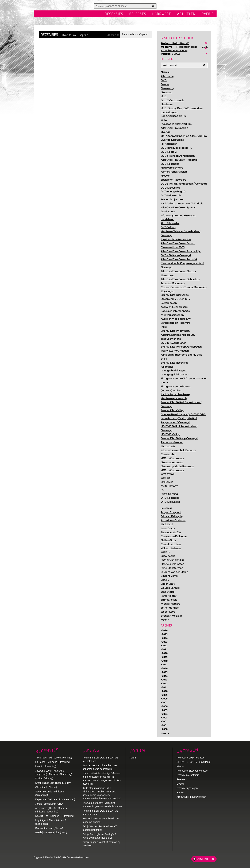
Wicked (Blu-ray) (44, 779)
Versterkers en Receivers (176, 323)
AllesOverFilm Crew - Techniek (179, 259)
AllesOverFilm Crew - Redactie (179, 160)
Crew (164, 120)
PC (163, 490)
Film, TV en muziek (172, 100)
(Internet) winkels (171, 391)
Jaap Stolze (168, 592)
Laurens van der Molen (174, 572)
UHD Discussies (170, 502)
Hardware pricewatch (174, 398)
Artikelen (186, 14)
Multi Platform (170, 486)
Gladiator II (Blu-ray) (46, 787)
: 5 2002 (170, 54)
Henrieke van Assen (172, 564)
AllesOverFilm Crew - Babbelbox (180, 279)
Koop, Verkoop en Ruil (174, 116)
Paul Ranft (167, 524)
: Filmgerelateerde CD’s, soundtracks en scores (184, 49)
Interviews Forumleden (175, 351)
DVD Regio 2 (169, 152)
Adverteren (206, 859)
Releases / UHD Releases (191, 758)
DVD (164, 80)
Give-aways (168, 474)
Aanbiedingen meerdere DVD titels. (182, 204)
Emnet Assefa (169, 600)
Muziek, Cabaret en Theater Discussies (184, 287)
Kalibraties (167, 367)
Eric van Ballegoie (172, 516)
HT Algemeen (169, 144)
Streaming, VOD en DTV (176, 299)
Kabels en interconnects (175, 311)
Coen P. (165, 552)
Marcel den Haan (171, 544)
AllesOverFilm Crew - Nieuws (178, 271)
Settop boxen (169, 303)
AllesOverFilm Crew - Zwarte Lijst (181, 251)
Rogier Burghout (171, 512)
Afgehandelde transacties (176, 239)
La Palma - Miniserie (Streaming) (53, 762)
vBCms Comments (172, 458)
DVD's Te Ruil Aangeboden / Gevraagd (184, 184)
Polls (164, 327)
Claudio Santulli (170, 588)
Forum (133, 758)
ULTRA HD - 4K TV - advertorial (194, 762)
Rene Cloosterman (172, 568)
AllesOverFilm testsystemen (192, 797)
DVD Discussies (170, 188)
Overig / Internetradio (188, 775)
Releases (138, 14)
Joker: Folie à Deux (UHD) (49, 804)
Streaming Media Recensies (178, 466)
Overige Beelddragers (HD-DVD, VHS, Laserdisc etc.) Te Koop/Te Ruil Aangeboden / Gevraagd (184, 418)
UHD (164, 96)
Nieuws (165, 176)
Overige (166, 132)
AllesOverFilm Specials (175, 128)
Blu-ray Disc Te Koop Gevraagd (179, 438)
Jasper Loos (168, 612)
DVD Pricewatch (171, 196)
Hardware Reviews (172, 168)
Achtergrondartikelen (174, 172)
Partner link (168, 446)
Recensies (114, 14)
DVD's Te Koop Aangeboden (178, 156)
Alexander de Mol (171, 532)
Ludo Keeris (168, 556)
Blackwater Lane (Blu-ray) (49, 828)
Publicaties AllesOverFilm (176, 124)
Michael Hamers (171, 604)
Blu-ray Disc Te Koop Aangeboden (181, 347)
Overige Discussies (172, 140)
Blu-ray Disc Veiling (173, 410)
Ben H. (165, 580)
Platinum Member (172, 442)
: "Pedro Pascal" (175, 43)
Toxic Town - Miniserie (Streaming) (54, 758)
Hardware (162, 14)
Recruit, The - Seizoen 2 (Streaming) (55, 816)
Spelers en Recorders (173, 180)
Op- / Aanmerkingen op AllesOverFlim (184, 136)
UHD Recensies (170, 498)
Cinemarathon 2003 (173, 247)
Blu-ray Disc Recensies (174, 363)
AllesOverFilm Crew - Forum (178, 243)
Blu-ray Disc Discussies (175, 295)
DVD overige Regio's (173, 192)
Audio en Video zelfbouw (176, 319)
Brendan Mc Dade (172, 616)
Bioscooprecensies (172, 462)
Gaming (166, 478)
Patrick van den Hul (173, 560)
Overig (208, 14)
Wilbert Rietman (171, 548)
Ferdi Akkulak (169, 596)
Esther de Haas (170, 608)
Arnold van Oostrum (173, 520)
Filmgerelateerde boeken (176, 387)
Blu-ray (165, 84)
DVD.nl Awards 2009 (173, 343)
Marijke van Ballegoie (174, 536)
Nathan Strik (168, 540)
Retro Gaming (169, 494)
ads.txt (180, 792)
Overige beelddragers (174, 371)
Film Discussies (170, 223)
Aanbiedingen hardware (175, 394)
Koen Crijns (168, 528)
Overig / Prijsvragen (187, 788)
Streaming (167, 88)
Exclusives (167, 482)
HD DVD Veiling (171, 434)
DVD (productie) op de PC (177, 148)
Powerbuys (168, 275)
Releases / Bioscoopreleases (192, 771)
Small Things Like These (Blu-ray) (53, 783)
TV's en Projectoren (172, 200)
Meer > (165, 620)
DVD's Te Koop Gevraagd (176, 255)
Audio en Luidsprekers (174, 307)
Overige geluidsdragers (175, 375)
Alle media (167, 76)
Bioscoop (166, 92)
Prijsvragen (168, 291)
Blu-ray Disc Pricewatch (175, 331)
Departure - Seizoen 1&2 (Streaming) (55, 799)
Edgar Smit (168, 584)
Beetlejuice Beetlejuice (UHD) (51, 832)
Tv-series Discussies (173, 283)
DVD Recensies (170, 164)
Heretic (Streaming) (46, 766)
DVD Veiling (168, 227)
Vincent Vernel (170, 576)
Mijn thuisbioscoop (172, 315)
